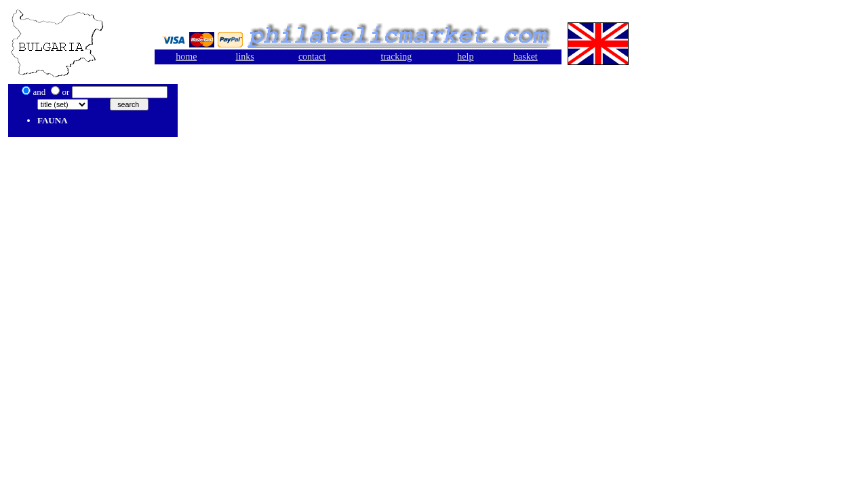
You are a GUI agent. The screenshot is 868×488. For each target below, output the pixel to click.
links (245, 57)
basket (526, 57)
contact (312, 57)
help (465, 57)
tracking (396, 57)
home (186, 57)
